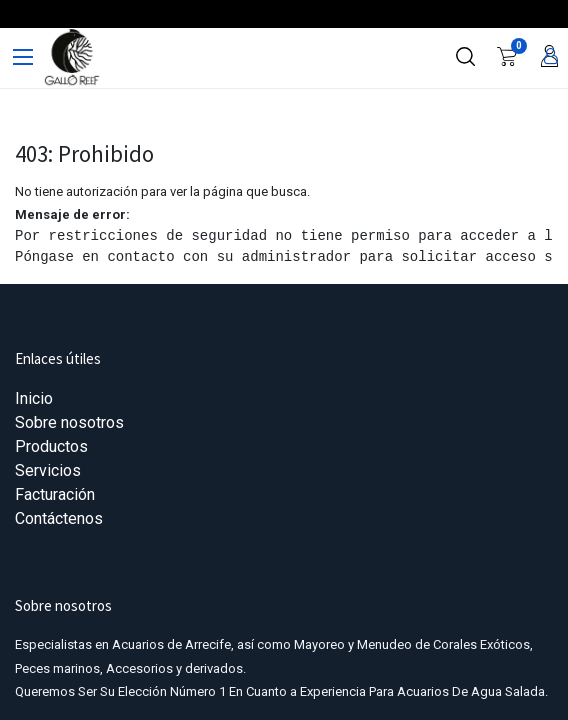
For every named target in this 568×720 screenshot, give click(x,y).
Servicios (48, 470)
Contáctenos (59, 518)
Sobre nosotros (69, 422)
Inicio (34, 398)
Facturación (55, 494)
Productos (51, 446)
